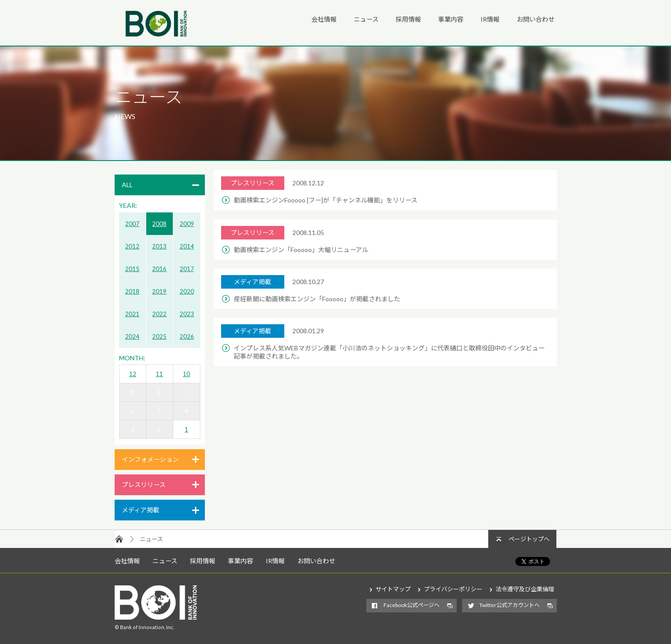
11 (159, 374)
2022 (159, 314)
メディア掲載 (141, 510)
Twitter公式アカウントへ (509, 605)
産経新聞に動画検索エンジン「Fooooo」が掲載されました (317, 299)
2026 (187, 336)
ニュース (366, 19)
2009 (187, 224)
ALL (127, 185)
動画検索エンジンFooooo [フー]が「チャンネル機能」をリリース (326, 200)
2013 (159, 246)
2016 (159, 269)
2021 (132, 314)
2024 (132, 336)
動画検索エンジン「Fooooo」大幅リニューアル (301, 250)
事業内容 (451, 19)
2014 (187, 246)
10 (186, 374)
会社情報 (324, 19)
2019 (159, 291)
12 (133, 374)
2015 (132, 269)
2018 (132, 291)
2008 (159, 224)
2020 (187, 291)
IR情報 (490, 19)
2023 (187, 314)
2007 (132, 224)
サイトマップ (393, 589)
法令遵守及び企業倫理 (525, 589)
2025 (159, 336)
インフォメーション (150, 459)
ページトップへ (529, 539)
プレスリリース (144, 485)
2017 (187, 269)
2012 (132, 246)
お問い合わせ (536, 19)
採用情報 (408, 19)
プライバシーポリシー (453, 589)
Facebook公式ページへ (412, 605)
